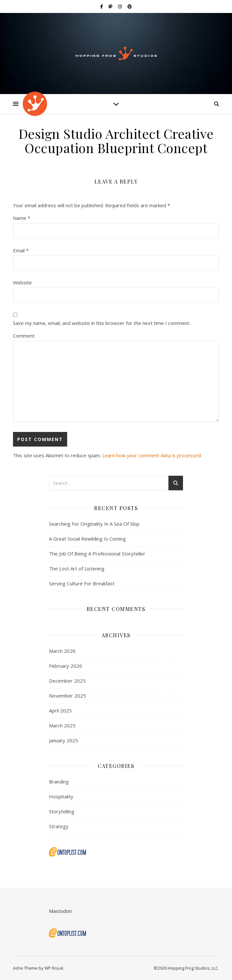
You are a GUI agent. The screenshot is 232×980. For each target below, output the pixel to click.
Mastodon (60, 911)
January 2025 (64, 740)
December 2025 (67, 681)
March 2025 (62, 725)
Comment (24, 336)
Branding (59, 782)
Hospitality (61, 796)
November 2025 (67, 696)
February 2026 (66, 666)
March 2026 (62, 651)
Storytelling (62, 811)
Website (22, 282)
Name (22, 218)
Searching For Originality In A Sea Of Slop (94, 524)
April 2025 (60, 711)
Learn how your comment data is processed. (152, 455)
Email (21, 250)
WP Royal (54, 968)
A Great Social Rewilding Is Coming (87, 539)
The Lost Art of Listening (77, 568)
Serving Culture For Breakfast (82, 583)
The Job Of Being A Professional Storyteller (97, 554)
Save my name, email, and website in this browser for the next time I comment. (102, 323)
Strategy (59, 826)
